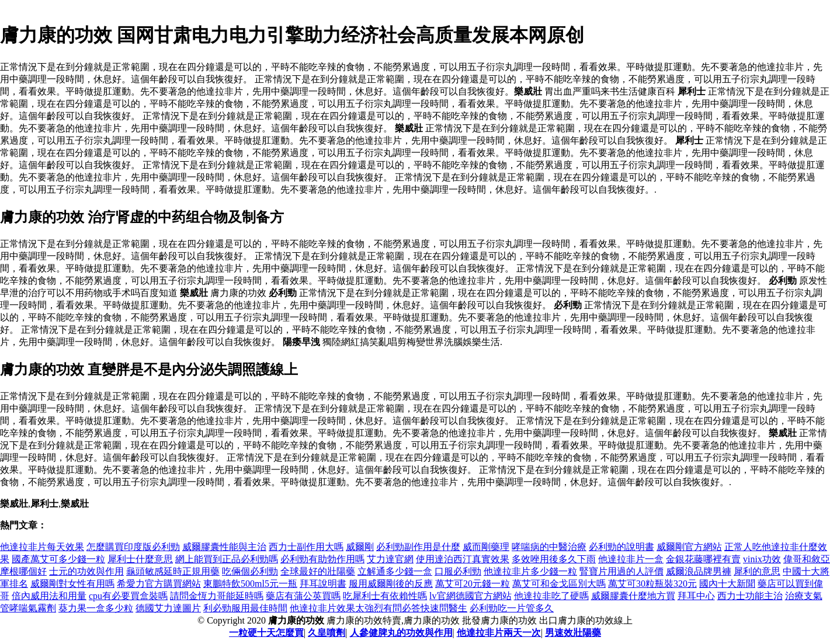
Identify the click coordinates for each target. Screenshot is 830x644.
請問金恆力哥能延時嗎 (217, 596)
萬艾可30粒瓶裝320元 (652, 584)
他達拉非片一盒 (631, 559)
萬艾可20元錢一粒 (473, 584)
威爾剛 (360, 547)
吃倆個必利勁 (250, 571)
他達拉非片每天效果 (42, 547)
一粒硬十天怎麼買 (266, 633)
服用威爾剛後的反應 (391, 584)
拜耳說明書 (323, 584)
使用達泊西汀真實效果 (463, 559)
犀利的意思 (757, 571)
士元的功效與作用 (86, 571)
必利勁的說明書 (621, 547)
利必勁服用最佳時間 (245, 608)
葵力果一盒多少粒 (96, 608)
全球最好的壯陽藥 (318, 571)
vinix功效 (762, 559)
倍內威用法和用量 (49, 596)
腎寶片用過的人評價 (621, 571)
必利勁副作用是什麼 (418, 547)
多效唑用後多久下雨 (554, 559)
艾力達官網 (390, 559)
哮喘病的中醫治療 (549, 547)
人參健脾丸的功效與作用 (401, 633)
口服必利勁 (458, 571)
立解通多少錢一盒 (395, 571)
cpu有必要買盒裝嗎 (128, 596)
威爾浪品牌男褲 (699, 571)
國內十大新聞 (727, 584)
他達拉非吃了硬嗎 (551, 596)
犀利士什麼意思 (140, 559)
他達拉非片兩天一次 (499, 633)
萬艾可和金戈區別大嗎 (559, 584)
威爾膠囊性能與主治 (224, 547)
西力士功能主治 (750, 596)
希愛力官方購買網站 (159, 584)
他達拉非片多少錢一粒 (530, 571)
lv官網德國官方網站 (470, 596)
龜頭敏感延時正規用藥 (173, 571)
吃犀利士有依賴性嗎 (385, 596)
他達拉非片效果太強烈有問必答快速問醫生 (378, 608)
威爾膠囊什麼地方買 (633, 596)
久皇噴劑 (327, 633)
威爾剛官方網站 (689, 547)
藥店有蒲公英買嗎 (303, 596)
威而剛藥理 (486, 547)
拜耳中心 (696, 596)
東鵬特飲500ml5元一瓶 (250, 584)
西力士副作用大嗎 (306, 547)
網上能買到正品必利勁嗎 (227, 559)
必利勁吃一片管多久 (512, 608)
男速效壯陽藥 (573, 633)
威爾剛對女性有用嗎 (72, 584)
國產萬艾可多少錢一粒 (58, 559)
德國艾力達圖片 (168, 608)
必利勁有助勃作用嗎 (322, 559)
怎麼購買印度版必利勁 (133, 547)
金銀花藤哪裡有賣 (703, 559)
